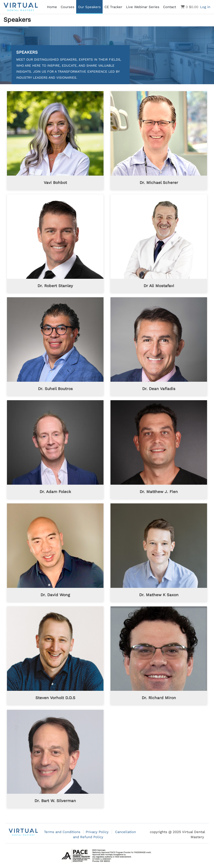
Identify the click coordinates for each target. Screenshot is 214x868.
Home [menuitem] (52, 7)
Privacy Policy (98, 832)
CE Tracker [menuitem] (113, 7)
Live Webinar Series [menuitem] (143, 7)
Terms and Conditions (63, 832)
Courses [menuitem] (68, 7)
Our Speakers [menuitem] (89, 7)
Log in (205, 7)
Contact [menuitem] (170, 7)
